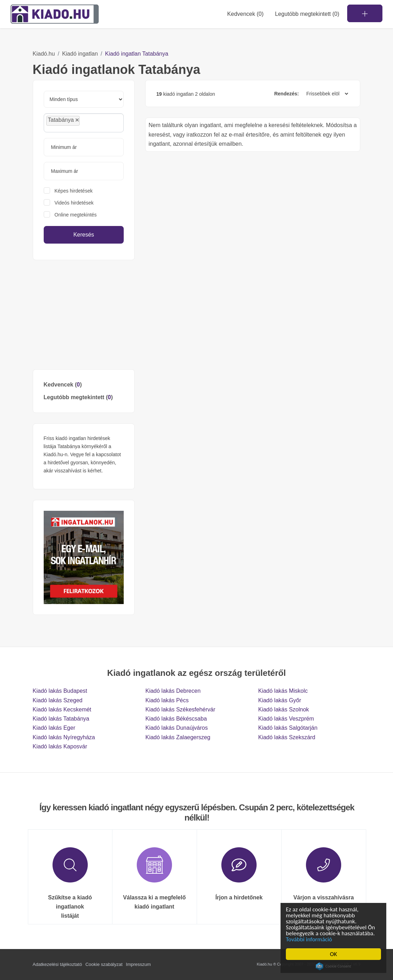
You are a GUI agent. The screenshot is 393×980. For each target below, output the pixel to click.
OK (334, 954)
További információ (310, 939)
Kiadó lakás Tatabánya (61, 719)
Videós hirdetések (74, 203)
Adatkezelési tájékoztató (57, 964)
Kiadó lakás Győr (280, 700)
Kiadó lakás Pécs (167, 700)
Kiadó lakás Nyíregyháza (64, 737)
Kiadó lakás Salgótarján (288, 728)
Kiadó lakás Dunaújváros (176, 728)
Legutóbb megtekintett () (78, 397)
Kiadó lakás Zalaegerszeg (178, 737)
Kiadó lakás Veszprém (286, 719)
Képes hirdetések (74, 191)
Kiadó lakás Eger (54, 728)
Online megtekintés (76, 215)
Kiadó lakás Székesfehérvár (180, 709)
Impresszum (138, 964)
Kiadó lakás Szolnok (283, 709)
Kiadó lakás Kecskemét (62, 709)
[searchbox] (97, 122)
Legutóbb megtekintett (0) (307, 14)
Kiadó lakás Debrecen (173, 691)
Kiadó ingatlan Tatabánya (137, 54)
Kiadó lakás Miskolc (283, 691)
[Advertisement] (84, 315)
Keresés (84, 235)
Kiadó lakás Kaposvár (60, 746)
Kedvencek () (245, 14)
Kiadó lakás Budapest (60, 691)
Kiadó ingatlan (80, 54)
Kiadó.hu (44, 54)
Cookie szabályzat (104, 964)
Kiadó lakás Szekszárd (287, 737)
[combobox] (84, 123)
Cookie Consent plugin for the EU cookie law (334, 966)
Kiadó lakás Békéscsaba (176, 719)
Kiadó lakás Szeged (58, 700)
